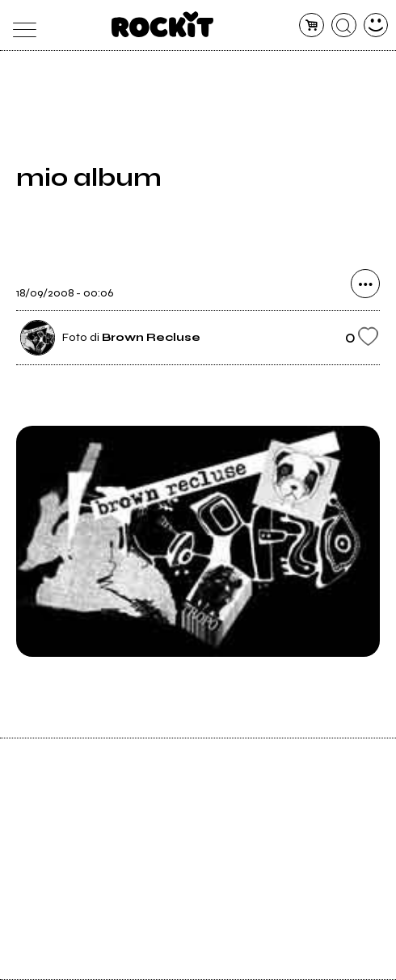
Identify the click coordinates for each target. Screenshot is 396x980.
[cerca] (344, 25)
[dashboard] (376, 25)
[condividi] (365, 284)
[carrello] (312, 25)
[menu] (21, 25)
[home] (163, 24)
